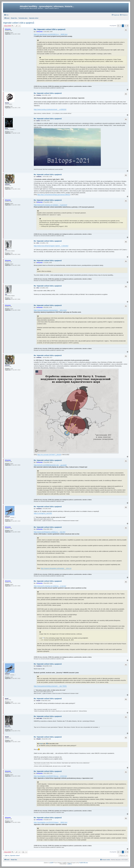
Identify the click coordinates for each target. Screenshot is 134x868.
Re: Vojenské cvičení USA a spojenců (50, 29)
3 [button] (125, 26)
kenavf (7, 699)
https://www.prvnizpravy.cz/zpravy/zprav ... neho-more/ (50, 310)
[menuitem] (6, 15)
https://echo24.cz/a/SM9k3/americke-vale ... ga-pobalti (50, 465)
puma (6, 128)
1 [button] (121, 26)
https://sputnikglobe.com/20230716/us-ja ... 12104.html (50, 776)
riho (6, 250)
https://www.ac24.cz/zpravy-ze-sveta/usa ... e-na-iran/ (50, 586)
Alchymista (8, 29)
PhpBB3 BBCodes (84, 863)
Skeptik (7, 737)
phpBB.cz (70, 864)
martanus (7, 516)
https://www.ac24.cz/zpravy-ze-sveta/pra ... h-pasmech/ (51, 205)
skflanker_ (8, 184)
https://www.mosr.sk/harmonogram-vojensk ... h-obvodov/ (51, 246)
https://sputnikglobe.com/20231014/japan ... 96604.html (51, 822)
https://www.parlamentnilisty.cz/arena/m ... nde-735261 (50, 686)
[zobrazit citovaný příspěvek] (47, 744)
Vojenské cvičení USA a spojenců (19, 23)
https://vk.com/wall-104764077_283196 (49, 455)
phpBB (51, 863)
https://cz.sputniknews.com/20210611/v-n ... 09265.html (51, 34)
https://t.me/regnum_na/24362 (43, 513)
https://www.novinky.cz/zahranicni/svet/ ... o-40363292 (50, 109)
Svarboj (7, 103)
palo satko (8, 726)
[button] (118, 26)
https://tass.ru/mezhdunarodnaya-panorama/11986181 (54, 195)
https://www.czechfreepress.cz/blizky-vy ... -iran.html (50, 532)
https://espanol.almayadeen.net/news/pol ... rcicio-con (56, 568)
